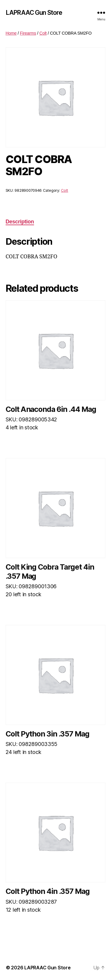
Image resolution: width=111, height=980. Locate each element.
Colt (43, 33)
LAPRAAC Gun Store (34, 13)
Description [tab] (20, 222)
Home (11, 33)
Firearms (28, 33)
